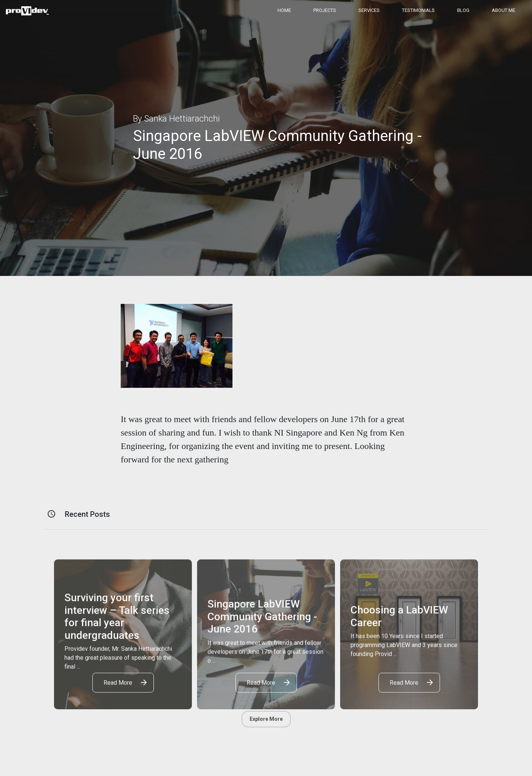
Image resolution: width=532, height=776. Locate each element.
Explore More (266, 719)
